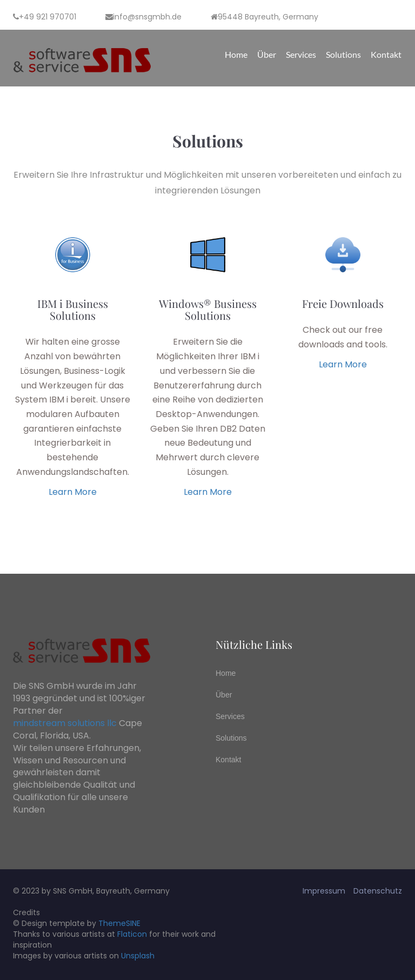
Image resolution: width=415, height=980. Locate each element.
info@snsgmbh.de (143, 17)
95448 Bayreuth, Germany (265, 17)
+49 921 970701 (45, 17)
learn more (73, 492)
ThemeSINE (119, 923)
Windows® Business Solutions (208, 309)
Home (236, 54)
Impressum (324, 891)
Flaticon (132, 934)
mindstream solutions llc (65, 723)
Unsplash (138, 956)
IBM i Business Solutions (73, 309)
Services (301, 54)
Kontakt (386, 54)
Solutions (343, 54)
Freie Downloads (343, 303)
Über (267, 54)
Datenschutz (378, 891)
